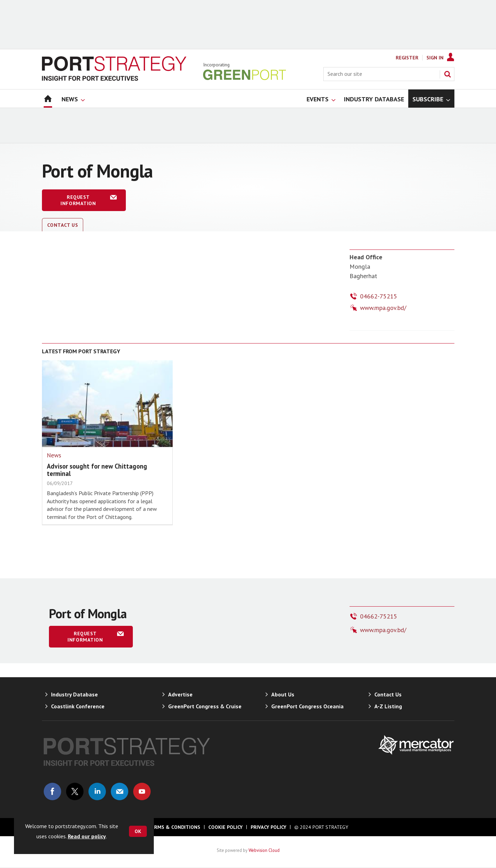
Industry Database (74, 694)
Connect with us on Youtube (142, 791)
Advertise (180, 694)
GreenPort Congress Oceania (307, 706)
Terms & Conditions (174, 827)
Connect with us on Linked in (97, 791)
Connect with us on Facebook (52, 791)
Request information (78, 200)
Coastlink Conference (78, 706)
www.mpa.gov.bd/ (383, 308)
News (54, 455)
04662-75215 (379, 296)
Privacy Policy (268, 827)
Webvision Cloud (264, 850)
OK (138, 831)
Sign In (435, 58)
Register (407, 58)
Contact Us (63, 225)
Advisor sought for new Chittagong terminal (97, 470)
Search (447, 74)
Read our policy (87, 836)
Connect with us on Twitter (75, 791)
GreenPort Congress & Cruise (205, 706)
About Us (283, 694)
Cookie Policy (225, 827)
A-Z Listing (388, 706)
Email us (120, 791)
